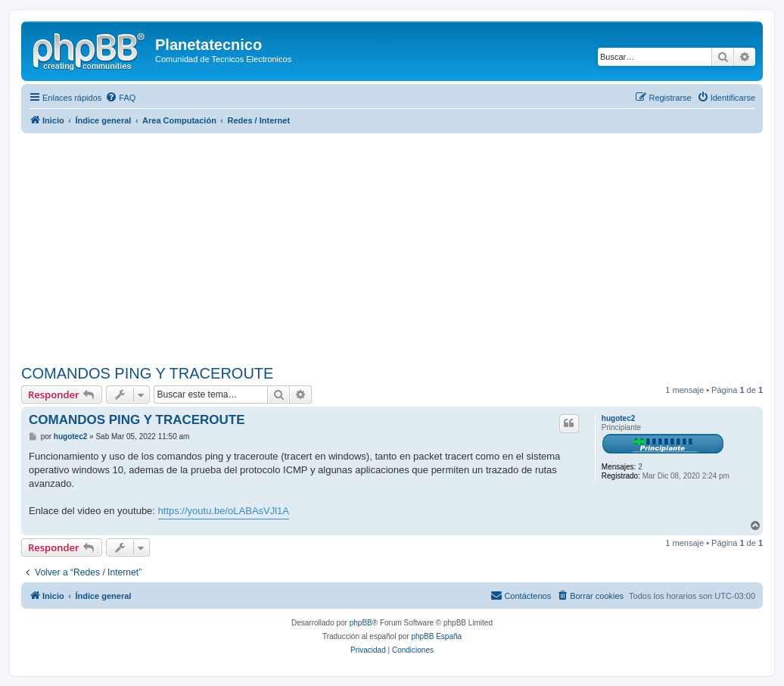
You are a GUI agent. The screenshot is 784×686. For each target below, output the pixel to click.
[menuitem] (120, 98)
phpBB (361, 623)
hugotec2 (618, 418)
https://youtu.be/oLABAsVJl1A (224, 511)
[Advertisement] (403, 247)
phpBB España (436, 636)
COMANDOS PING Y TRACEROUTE (147, 373)
